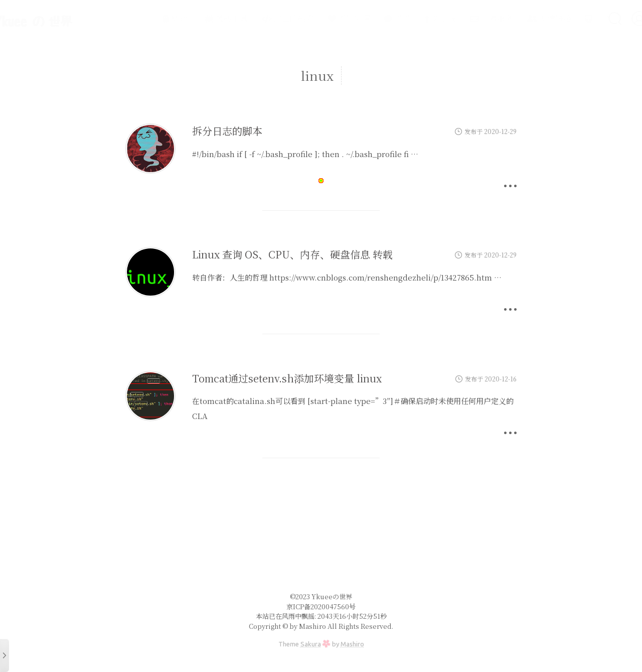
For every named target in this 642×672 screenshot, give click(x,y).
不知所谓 (323, 18)
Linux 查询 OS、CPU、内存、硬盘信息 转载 (292, 254)
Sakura (311, 644)
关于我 (414, 18)
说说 (371, 18)
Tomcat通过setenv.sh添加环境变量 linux (287, 378)
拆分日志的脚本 (227, 131)
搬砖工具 (200, 18)
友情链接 (523, 18)
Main (150, 18)
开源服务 (465, 18)
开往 (571, 18)
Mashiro (352, 644)
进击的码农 (261, 18)
